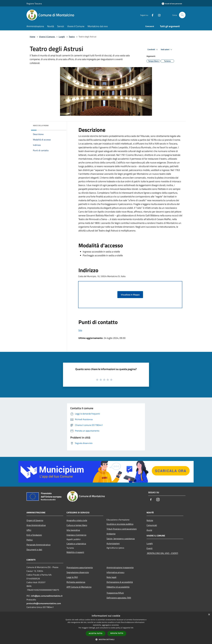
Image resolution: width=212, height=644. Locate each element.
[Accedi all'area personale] (172, 4)
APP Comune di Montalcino (79, 587)
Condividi (153, 50)
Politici (30, 540)
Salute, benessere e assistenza (121, 539)
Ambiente (111, 534)
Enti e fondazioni (34, 535)
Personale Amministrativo (38, 545)
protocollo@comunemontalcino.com (44, 603)
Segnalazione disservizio (78, 572)
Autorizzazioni (113, 543)
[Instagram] (158, 15)
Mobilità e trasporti (75, 552)
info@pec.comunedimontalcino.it (47, 596)
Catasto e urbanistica (76, 544)
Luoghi (62, 37)
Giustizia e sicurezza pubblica (120, 524)
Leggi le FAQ (72, 577)
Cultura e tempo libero (77, 525)
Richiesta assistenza (76, 582)
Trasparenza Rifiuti (115, 593)
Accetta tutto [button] (96, 633)
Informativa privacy (115, 572)
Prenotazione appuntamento (80, 567)
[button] (106, 639)
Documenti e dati (34, 549)
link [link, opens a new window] (132, 628)
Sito (80, 330)
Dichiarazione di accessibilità (120, 582)
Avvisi (149, 530)
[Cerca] (182, 15)
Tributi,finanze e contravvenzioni (122, 529)
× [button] (209, 615)
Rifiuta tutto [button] (117, 633)
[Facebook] (151, 15)
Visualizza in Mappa (130, 295)
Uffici (29, 530)
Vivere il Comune (47, 37)
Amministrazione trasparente (120, 567)
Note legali (111, 577)
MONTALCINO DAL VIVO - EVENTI (162, 553)
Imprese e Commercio (76, 535)
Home (32, 37)
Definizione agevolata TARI (119, 598)
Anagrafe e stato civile (77, 520)
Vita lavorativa (73, 530)
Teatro (72, 37)
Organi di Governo (35, 520)
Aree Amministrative (36, 525)
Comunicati (152, 525)
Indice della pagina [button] (41, 125)
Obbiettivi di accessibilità (118, 587)
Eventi (150, 548)
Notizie (150, 520)
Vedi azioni (167, 50)
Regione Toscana (34, 4)
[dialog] (106, 628)
